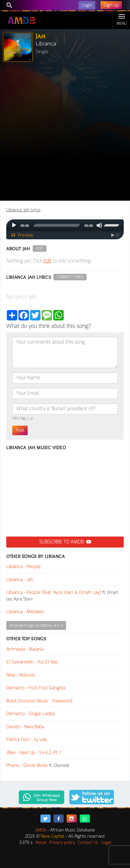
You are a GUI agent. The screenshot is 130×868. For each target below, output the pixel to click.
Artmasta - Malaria (25, 649)
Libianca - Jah (20, 580)
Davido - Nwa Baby (25, 727)
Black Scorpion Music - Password (39, 701)
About (41, 843)
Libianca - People (23, 567)
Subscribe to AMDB (65, 542)
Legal (106, 843)
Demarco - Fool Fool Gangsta (36, 688)
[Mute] (99, 225)
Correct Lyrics (70, 277)
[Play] (14, 225)
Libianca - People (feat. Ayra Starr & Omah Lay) (54, 592)
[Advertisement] (65, 133)
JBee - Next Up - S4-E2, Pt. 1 (34, 753)
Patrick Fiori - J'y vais (27, 740)
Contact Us (88, 843)
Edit (40, 249)
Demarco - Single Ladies (31, 714)
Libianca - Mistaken (25, 612)
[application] (65, 225)
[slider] (57, 225)
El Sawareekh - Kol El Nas (32, 662)
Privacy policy (62, 843)
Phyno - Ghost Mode (27, 765)
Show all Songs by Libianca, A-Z (36, 625)
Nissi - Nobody (21, 675)
